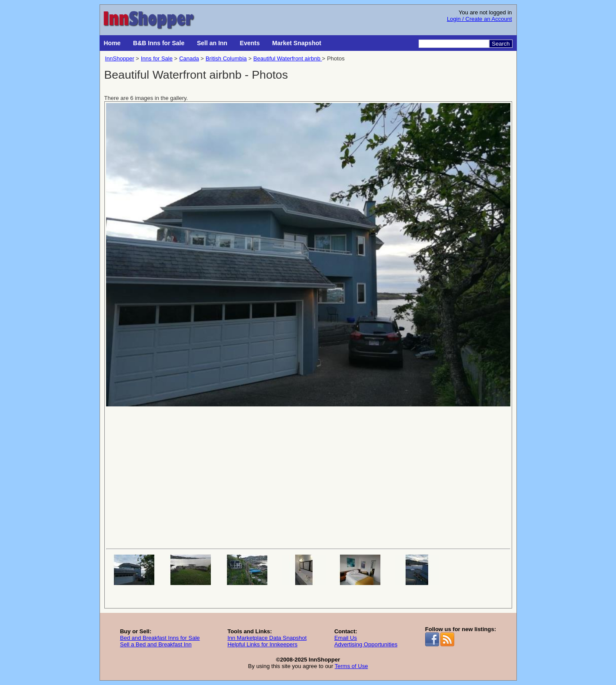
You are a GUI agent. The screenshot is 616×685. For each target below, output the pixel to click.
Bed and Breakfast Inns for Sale (160, 638)
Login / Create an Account (479, 19)
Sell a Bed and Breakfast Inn (156, 644)
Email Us (346, 638)
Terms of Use (351, 666)
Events (250, 43)
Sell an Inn (212, 43)
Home (112, 43)
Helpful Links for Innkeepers (262, 644)
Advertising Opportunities (366, 644)
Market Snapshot (297, 43)
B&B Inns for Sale (159, 43)
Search (501, 44)
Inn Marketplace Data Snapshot (267, 638)
